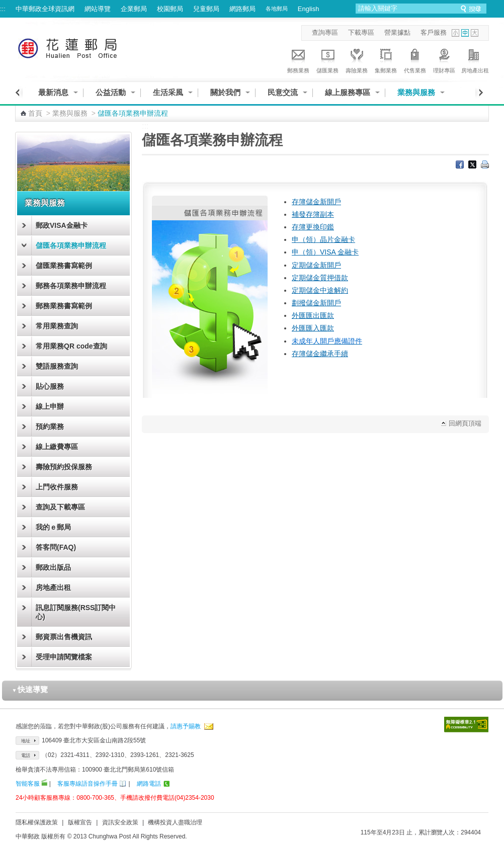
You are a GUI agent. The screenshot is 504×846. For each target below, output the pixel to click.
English (309, 9)
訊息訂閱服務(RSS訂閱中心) (76, 612)
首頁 (35, 113)
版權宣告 (80, 822)
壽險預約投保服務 (64, 467)
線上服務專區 (348, 92)
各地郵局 (277, 9)
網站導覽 (98, 9)
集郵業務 (386, 59)
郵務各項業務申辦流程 (71, 286)
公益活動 (111, 92)
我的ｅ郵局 (53, 527)
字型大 (475, 33)
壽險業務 (357, 59)
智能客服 (28, 784)
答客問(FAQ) (56, 547)
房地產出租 (475, 59)
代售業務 (415, 59)
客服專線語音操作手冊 (88, 784)
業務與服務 (416, 92)
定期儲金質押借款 (320, 278)
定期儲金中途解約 (320, 290)
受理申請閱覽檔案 (64, 657)
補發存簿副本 (313, 214)
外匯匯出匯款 (313, 315)
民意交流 (283, 92)
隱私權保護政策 (37, 822)
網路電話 (149, 784)
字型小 (455, 33)
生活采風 (168, 92)
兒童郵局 (206, 9)
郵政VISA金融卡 (62, 225)
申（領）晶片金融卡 (323, 239)
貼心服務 (50, 386)
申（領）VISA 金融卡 (325, 252)
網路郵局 (242, 9)
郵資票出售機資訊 (64, 637)
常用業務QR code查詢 (71, 346)
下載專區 (361, 32)
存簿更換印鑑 (313, 227)
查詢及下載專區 (60, 507)
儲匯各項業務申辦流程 (71, 245)
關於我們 (225, 92)
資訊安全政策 (120, 822)
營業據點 (397, 32)
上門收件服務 (57, 487)
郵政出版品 (53, 567)
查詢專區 (325, 32)
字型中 (465, 33)
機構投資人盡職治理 (175, 822)
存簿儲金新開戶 (316, 202)
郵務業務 (298, 59)
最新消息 (53, 92)
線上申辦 (50, 406)
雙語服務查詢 (57, 366)
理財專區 (444, 59)
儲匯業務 (327, 59)
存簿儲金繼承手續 (320, 354)
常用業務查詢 (57, 326)
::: (3, 9)
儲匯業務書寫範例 (64, 266)
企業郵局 (134, 9)
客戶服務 (434, 32)
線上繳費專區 (57, 447)
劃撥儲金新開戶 (316, 303)
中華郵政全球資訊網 (45, 9)
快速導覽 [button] (30, 689)
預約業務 (50, 427)
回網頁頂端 (465, 423)
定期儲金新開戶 (316, 265)
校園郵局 (170, 9)
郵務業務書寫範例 (64, 306)
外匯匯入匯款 (313, 328)
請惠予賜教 (186, 726)
